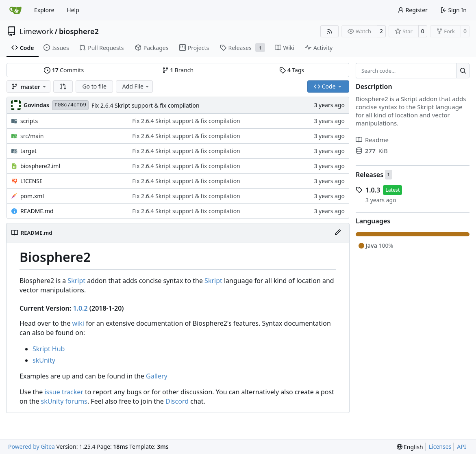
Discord (177, 401)
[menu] (410, 447)
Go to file (94, 86)
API (461, 446)
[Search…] (463, 71)
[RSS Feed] (330, 31)
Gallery (157, 376)
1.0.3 (373, 190)
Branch (178, 70)
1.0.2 (80, 308)
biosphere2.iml (40, 166)
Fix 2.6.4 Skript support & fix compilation (146, 105)
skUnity (44, 360)
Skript (76, 281)
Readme (372, 140)
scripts (29, 121)
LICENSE (32, 181)
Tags (292, 70)
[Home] (15, 10)
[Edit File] (338, 233)
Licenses (440, 446)
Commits (64, 70)
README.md (37, 211)
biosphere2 (79, 31)
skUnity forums (64, 401)
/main (32, 136)
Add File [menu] (136, 86)
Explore (44, 10)
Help (73, 10)
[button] (63, 86)
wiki (78, 323)
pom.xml (32, 196)
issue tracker (64, 392)
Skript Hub (49, 349)
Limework (36, 31)
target (28, 151)
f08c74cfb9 (70, 105)
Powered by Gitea (32, 446)
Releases (369, 175)
